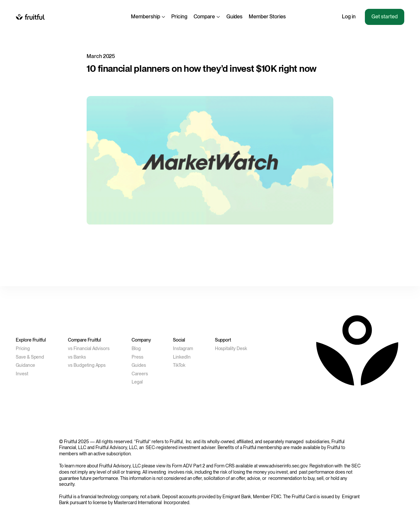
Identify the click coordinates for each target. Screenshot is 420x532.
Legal (137, 382)
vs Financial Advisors (89, 348)
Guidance (25, 365)
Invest (22, 374)
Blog (136, 348)
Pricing (179, 17)
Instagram (183, 348)
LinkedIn (182, 357)
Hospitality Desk (231, 348)
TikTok (179, 365)
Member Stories (267, 17)
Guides (235, 17)
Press (137, 357)
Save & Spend (30, 357)
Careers (140, 374)
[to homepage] (30, 17)
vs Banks (77, 357)
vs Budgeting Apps (87, 365)
